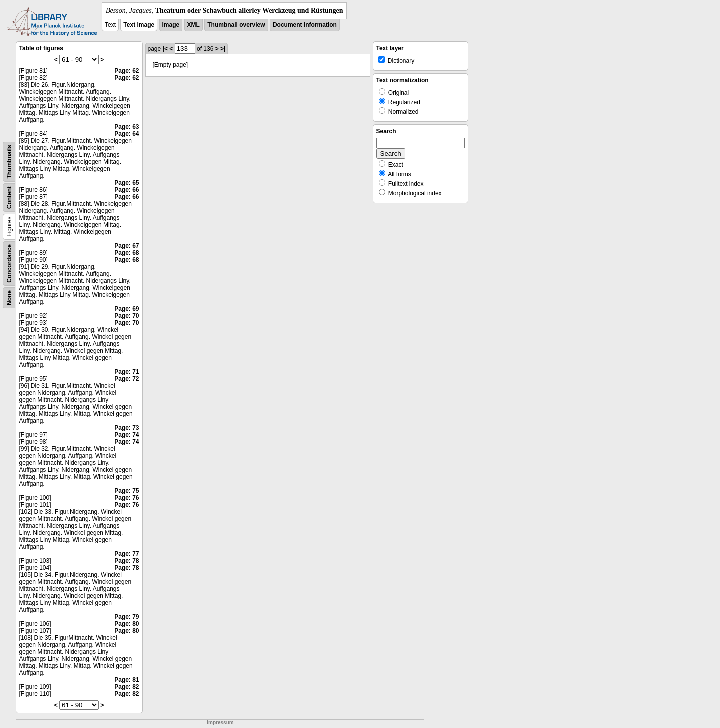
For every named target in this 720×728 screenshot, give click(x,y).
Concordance (9, 264)
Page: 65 (127, 183)
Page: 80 (127, 624)
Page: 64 (127, 134)
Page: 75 (127, 491)
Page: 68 (127, 253)
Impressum (220, 723)
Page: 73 (127, 428)
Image (171, 25)
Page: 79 (127, 617)
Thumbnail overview (236, 25)
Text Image (139, 25)
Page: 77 (127, 554)
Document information (305, 25)
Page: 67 (127, 246)
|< (165, 49)
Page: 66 (127, 190)
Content (9, 198)
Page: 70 (127, 316)
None (9, 298)
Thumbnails (9, 162)
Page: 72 (127, 379)
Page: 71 (127, 372)
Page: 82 (127, 687)
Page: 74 (127, 435)
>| (223, 49)
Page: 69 (127, 309)
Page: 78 (127, 561)
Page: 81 (127, 680)
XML (194, 25)
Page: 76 (127, 498)
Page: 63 (127, 127)
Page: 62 (127, 71)
